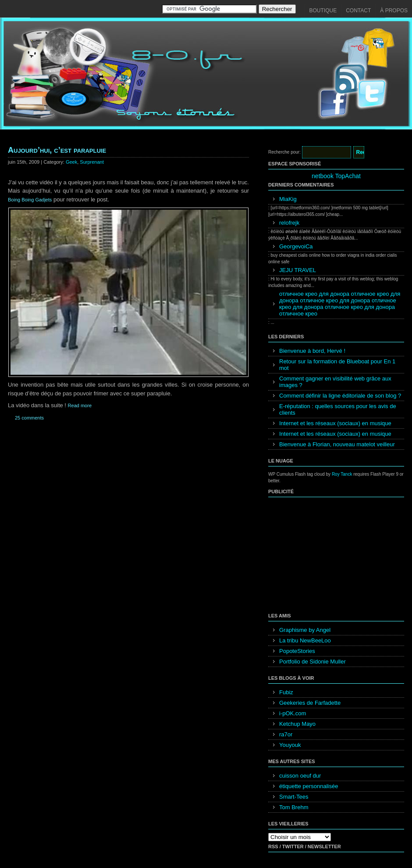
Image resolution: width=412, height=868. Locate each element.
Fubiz (286, 692)
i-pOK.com (293, 713)
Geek (71, 162)
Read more (80, 405)
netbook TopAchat (336, 176)
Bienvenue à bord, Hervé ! (312, 351)
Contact (358, 11)
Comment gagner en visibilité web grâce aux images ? (335, 382)
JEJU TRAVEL (298, 270)
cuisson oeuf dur (300, 776)
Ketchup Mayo (297, 724)
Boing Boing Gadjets (30, 200)
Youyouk (290, 745)
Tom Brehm (294, 807)
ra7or (286, 734)
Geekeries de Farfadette (310, 703)
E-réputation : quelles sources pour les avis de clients (338, 409)
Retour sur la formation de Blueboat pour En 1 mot (337, 365)
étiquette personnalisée (309, 786)
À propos (394, 11)
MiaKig (288, 199)
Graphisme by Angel (305, 630)
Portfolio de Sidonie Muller (313, 662)
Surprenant (92, 162)
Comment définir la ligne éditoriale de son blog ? (340, 396)
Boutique (323, 11)
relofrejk (289, 223)
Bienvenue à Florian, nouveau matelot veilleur (337, 444)
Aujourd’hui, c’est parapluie (57, 150)
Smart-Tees (294, 797)
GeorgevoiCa (296, 246)
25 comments (29, 418)
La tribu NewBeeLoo (305, 640)
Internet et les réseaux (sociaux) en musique (335, 423)
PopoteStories (297, 651)
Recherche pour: (284, 152)
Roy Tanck (342, 474)
